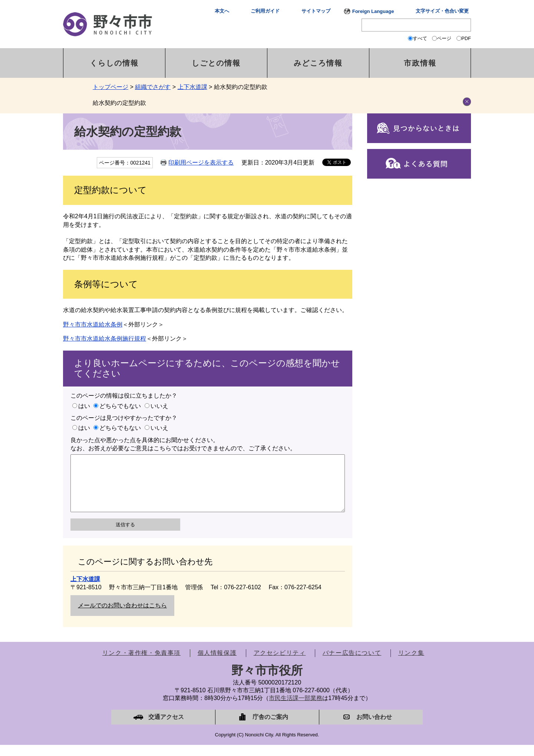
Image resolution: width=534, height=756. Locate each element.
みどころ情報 (318, 63)
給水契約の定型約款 (119, 103)
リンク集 (411, 664)
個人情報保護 (217, 664)
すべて (420, 38)
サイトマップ (316, 11)
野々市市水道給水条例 (93, 324)
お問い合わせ (374, 728)
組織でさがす (153, 87)
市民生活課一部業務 (296, 709)
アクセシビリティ (280, 664)
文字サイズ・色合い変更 (442, 11)
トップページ (111, 87)
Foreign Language (373, 11)
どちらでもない (120, 406)
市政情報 (420, 63)
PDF (466, 38)
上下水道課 (192, 87)
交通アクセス (166, 728)
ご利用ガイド (265, 11)
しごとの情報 (216, 63)
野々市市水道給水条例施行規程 (105, 339)
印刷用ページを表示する (201, 163)
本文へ (222, 11)
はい (84, 406)
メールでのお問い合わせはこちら (122, 616)
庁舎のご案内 (270, 728)
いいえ (159, 406)
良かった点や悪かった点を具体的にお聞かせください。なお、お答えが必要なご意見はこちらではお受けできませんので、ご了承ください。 (183, 444)
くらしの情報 (114, 63)
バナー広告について (352, 664)
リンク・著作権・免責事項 (141, 664)
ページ (444, 38)
